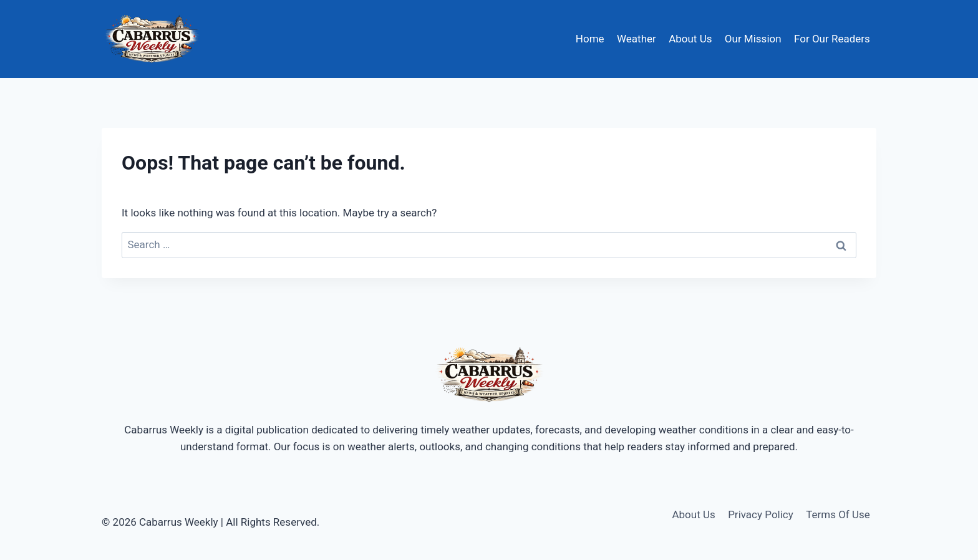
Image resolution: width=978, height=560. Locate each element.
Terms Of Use (838, 514)
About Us (690, 39)
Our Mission (753, 39)
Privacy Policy (761, 514)
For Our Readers (832, 39)
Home (590, 39)
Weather (637, 39)
